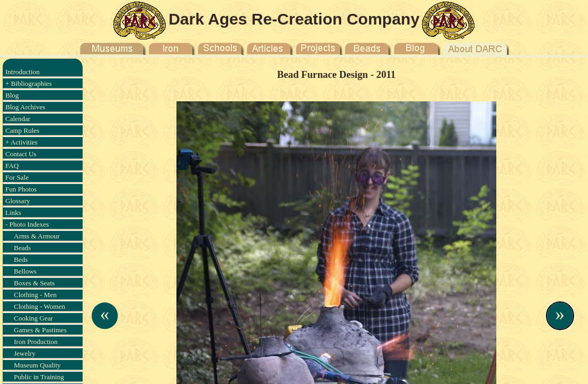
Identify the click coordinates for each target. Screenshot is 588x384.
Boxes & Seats (34, 283)
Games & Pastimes (40, 330)
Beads (22, 248)
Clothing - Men (35, 295)
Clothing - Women (39, 306)
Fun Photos (21, 189)
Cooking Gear (33, 318)
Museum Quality (37, 365)
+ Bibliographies (29, 83)
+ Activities (21, 142)
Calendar (18, 119)
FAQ (12, 166)
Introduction (22, 72)
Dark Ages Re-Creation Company (294, 19)
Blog (12, 95)
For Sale (17, 177)
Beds (21, 259)
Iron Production (36, 342)
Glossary (18, 201)
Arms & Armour (37, 236)
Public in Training (39, 377)
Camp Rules (22, 130)
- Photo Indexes (27, 224)
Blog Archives (25, 107)
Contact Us (21, 154)
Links (13, 213)
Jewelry (25, 353)
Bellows (25, 271)
